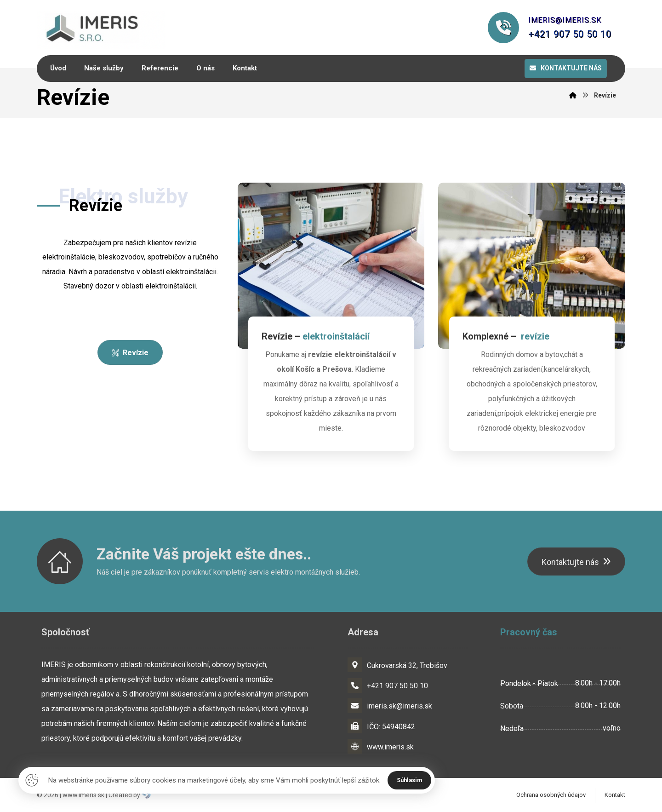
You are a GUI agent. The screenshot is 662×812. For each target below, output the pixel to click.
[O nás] (130, 354)
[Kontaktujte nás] (576, 562)
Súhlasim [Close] (410, 780)
